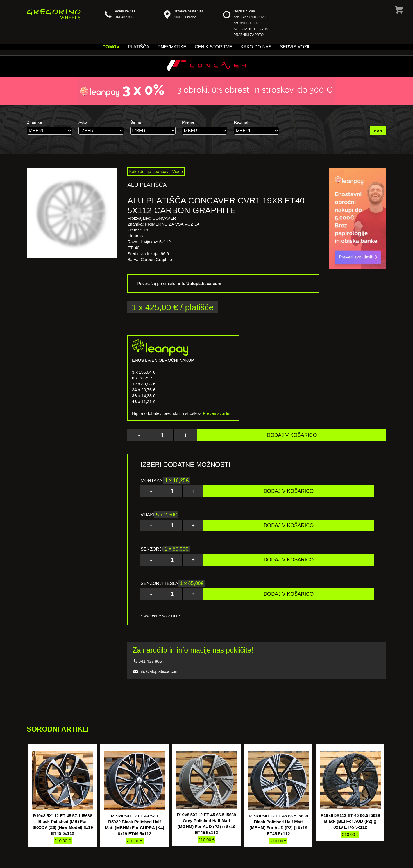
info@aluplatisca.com (159, 671)
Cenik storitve (213, 47)
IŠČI (378, 131)
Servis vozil (295, 47)
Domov (111, 47)
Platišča (139, 47)
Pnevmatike (172, 47)
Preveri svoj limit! (219, 413)
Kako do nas (256, 47)
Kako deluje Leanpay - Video (156, 171)
